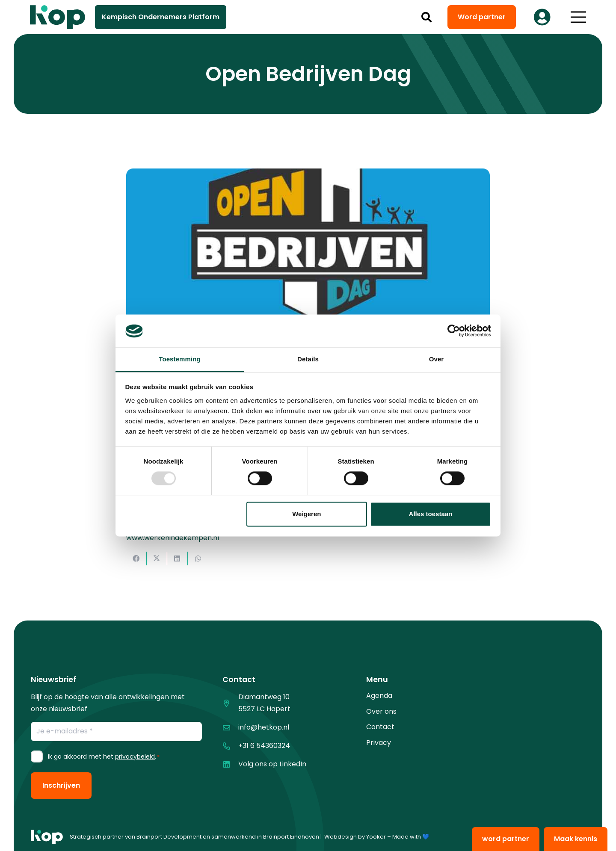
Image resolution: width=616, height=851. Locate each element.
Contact (380, 727)
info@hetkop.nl (264, 727)
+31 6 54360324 (264, 746)
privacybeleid (135, 756)
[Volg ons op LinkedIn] (230, 764)
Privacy (379, 743)
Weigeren (307, 514)
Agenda (379, 696)
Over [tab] (437, 359)
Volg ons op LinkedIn (272, 764)
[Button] (542, 17)
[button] (427, 17)
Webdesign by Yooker (355, 837)
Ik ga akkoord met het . (104, 756)
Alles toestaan (431, 514)
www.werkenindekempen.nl (173, 538)
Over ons (381, 711)
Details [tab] (308, 359)
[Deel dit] (136, 558)
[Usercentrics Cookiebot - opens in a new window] (454, 331)
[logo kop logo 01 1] (47, 837)
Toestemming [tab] (180, 359)
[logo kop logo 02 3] (58, 17)
